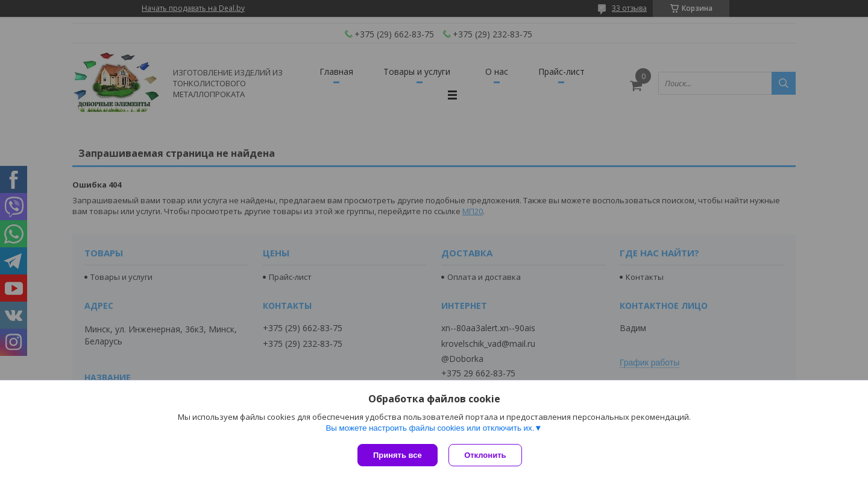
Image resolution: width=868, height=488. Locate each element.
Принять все (398, 455)
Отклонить (486, 455)
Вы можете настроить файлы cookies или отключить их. (430, 429)
